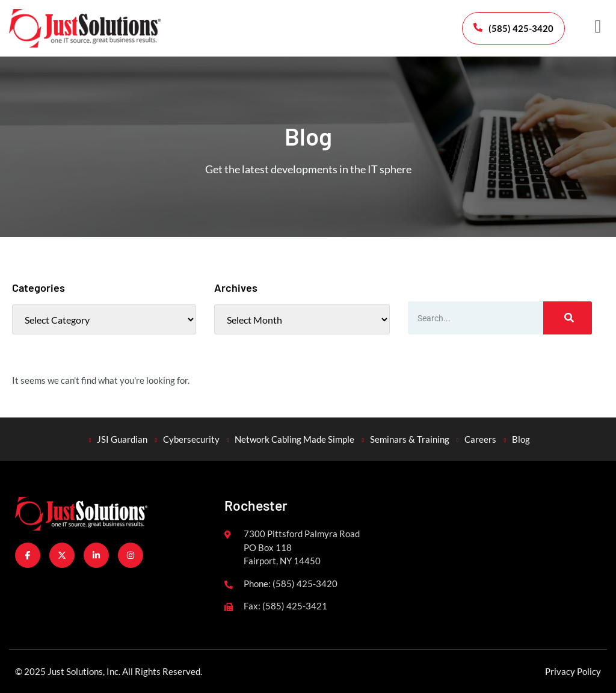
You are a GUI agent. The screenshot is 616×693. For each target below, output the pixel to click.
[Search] (568, 318)
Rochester (256, 505)
